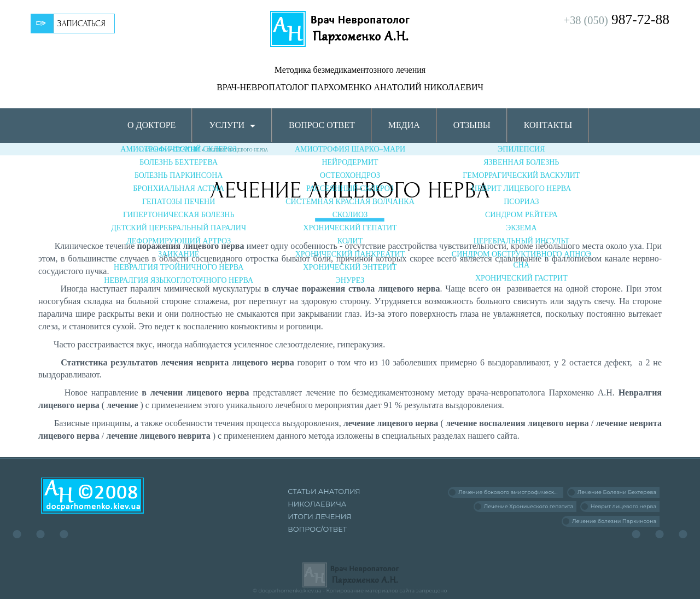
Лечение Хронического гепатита (529, 506)
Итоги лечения (319, 517)
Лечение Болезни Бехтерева (617, 492)
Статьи (186, 149)
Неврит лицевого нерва (623, 506)
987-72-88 (617, 19)
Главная (153, 150)
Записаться (81, 24)
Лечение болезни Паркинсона (614, 521)
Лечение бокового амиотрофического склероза (511, 492)
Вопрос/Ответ (317, 529)
